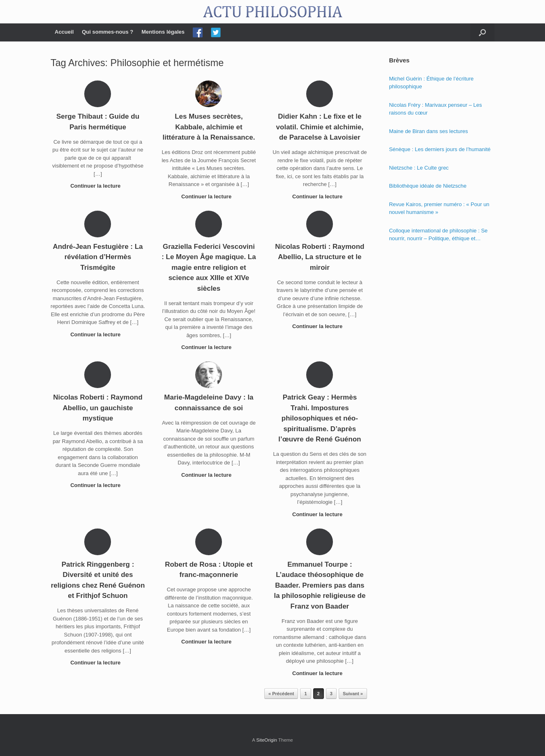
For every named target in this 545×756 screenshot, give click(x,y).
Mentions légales (163, 32)
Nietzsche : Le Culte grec (419, 168)
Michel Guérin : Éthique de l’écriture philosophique (431, 83)
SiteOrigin (267, 740)
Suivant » (353, 694)
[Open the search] (482, 32)
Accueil (64, 32)
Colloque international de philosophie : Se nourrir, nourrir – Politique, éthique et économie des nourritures (438, 235)
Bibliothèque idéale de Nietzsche (428, 186)
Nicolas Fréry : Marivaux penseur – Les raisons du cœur (435, 109)
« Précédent (281, 694)
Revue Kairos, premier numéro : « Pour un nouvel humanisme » (439, 208)
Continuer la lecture (98, 186)
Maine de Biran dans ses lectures (428, 131)
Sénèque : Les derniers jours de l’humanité (440, 149)
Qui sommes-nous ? (107, 32)
